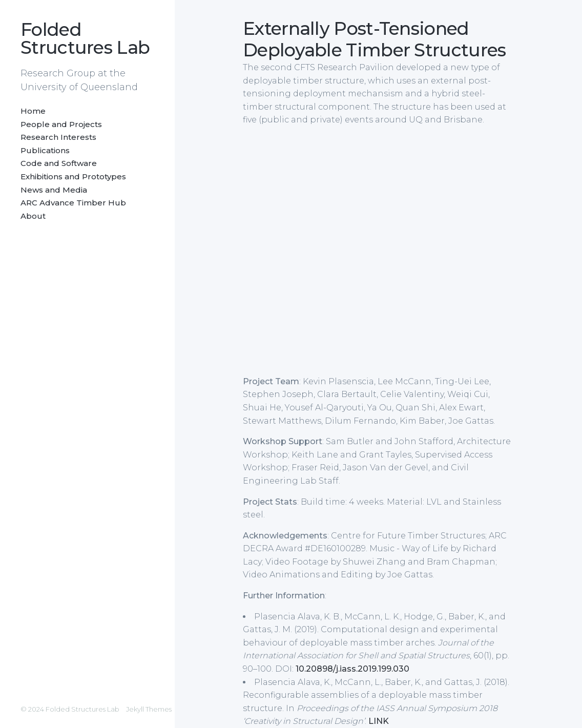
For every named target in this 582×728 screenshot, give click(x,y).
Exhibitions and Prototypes (73, 176)
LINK (379, 721)
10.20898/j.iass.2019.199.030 (352, 669)
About (33, 216)
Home (33, 111)
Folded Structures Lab (85, 38)
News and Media (54, 190)
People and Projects (61, 124)
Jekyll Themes (149, 709)
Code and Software (59, 163)
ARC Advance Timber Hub (73, 203)
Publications (45, 150)
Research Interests (58, 137)
